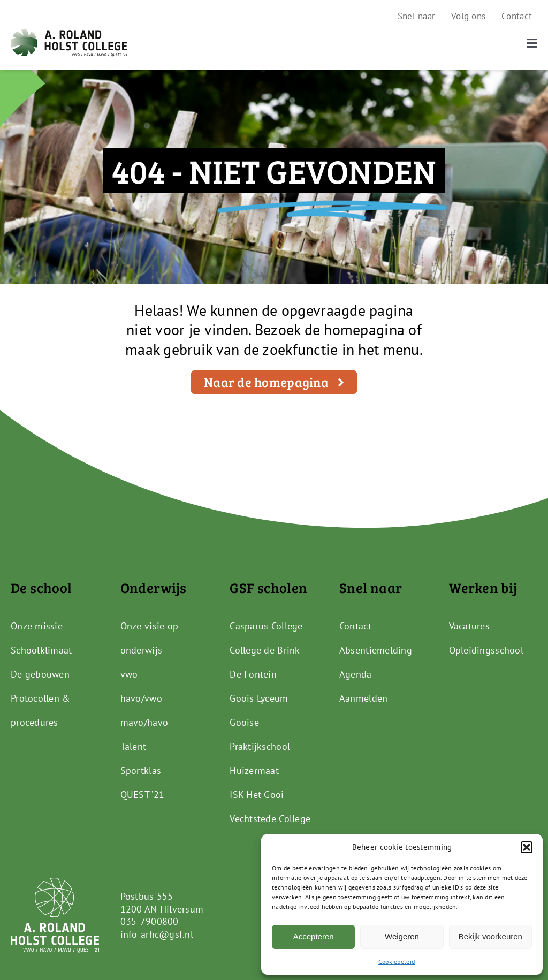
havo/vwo (141, 698)
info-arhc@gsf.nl (157, 934)
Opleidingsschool (486, 650)
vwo (129, 674)
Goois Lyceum (259, 698)
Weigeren (402, 936)
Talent (134, 746)
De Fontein (253, 674)
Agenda (356, 674)
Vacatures (469, 626)
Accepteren (314, 936)
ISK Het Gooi (257, 795)
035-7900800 (150, 921)
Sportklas (141, 770)
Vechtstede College (270, 819)
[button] (527, 847)
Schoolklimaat (41, 650)
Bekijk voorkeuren (490, 936)
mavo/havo (144, 722)
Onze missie (37, 626)
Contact (355, 626)
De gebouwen (40, 674)
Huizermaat (254, 770)
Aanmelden (363, 698)
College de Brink (265, 650)
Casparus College (266, 626)
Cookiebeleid (397, 962)
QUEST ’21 (142, 795)
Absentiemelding (376, 650)
